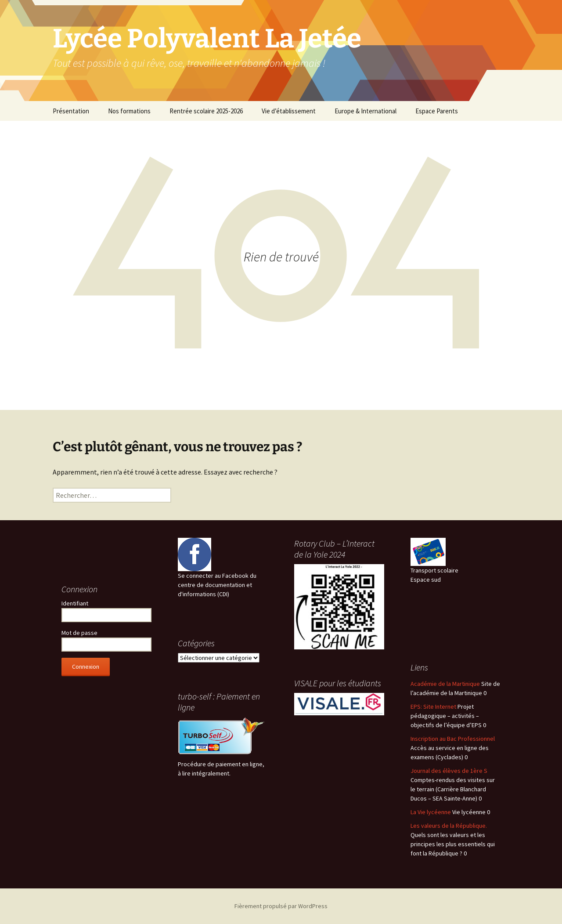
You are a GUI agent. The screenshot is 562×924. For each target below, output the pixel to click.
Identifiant (75, 603)
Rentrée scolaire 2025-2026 (206, 111)
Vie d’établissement (289, 111)
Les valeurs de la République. (449, 826)
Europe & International (366, 111)
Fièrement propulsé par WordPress (281, 906)
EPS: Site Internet (433, 707)
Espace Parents (437, 111)
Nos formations (129, 111)
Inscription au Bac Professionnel (453, 739)
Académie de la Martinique (445, 684)
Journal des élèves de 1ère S (449, 771)
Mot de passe (79, 633)
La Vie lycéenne (431, 812)
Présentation (71, 111)
